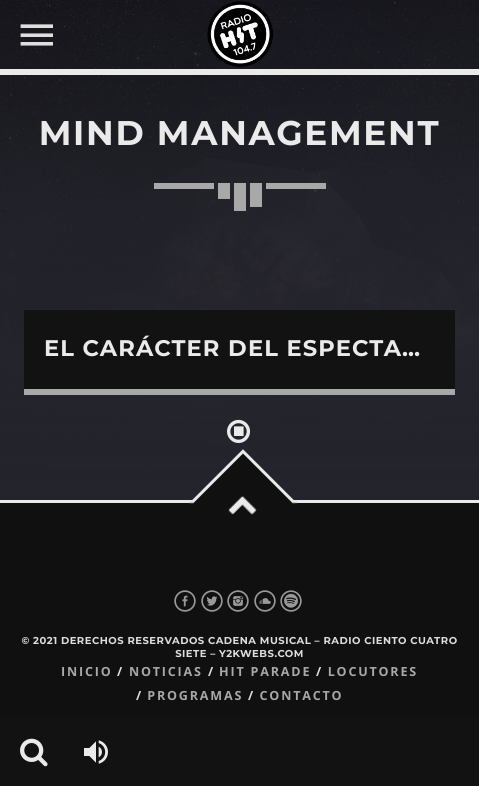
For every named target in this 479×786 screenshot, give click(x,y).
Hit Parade (265, 671)
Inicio (87, 671)
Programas (195, 695)
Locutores (373, 671)
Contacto (302, 695)
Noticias (166, 671)
